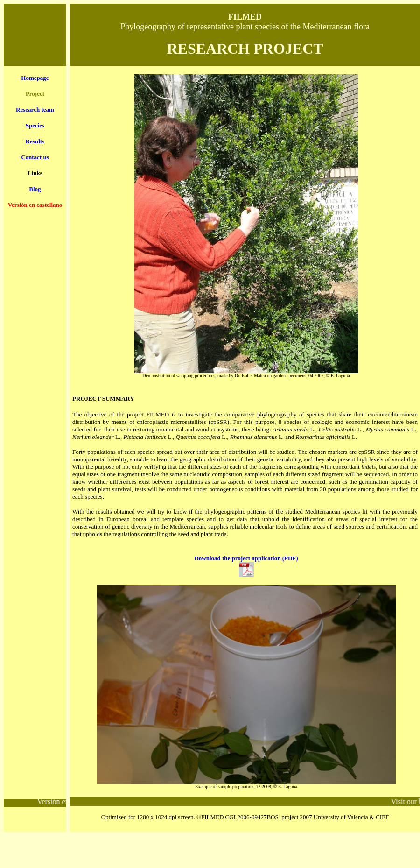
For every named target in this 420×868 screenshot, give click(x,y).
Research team (35, 109)
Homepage (35, 78)
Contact (35, 157)
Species (35, 125)
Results (35, 141)
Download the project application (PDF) (246, 558)
